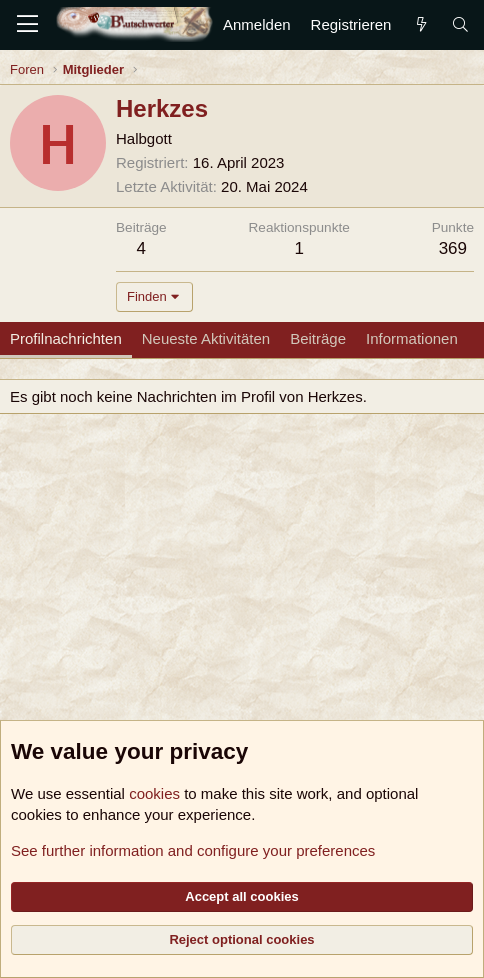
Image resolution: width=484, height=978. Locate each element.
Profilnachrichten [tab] (66, 338)
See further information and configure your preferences (193, 850)
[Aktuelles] (420, 24)
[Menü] (27, 25)
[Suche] (460, 24)
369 (453, 248)
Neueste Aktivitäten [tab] (206, 338)
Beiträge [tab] (318, 338)
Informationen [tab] (412, 338)
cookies (154, 793)
